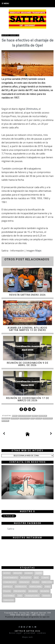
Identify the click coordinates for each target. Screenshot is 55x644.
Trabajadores (32, 596)
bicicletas (26, 578)
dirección (6, 418)
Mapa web (27, 637)
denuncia (42, 416)
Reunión (5, 421)
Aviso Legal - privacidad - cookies (27, 633)
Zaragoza (9, 600)
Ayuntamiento (24, 416)
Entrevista (24, 418)
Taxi (20, 596)
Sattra (11, 529)
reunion (33, 591)
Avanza (29, 573)
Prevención (47, 418)
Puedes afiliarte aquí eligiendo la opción (27, 617)
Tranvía (46, 596)
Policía (38, 418)
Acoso (14, 416)
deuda (35, 582)
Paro (32, 418)
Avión (39, 573)
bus (36, 578)
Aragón (18, 573)
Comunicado (10, 582)
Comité (34, 416)
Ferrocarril (36, 587)
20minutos (32, 109)
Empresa (14, 418)
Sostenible (9, 596)
